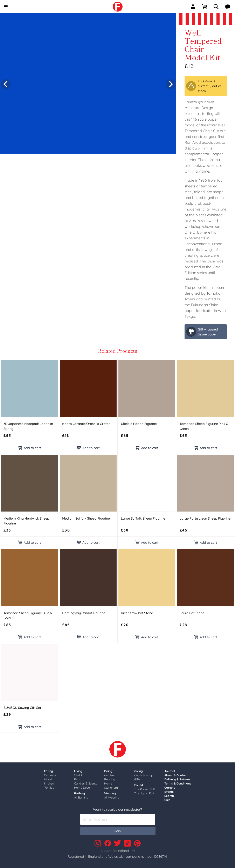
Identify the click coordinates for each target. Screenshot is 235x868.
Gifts (137, 779)
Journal (170, 771)
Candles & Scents (86, 783)
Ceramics (50, 775)
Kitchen (49, 783)
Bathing (80, 793)
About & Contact (176, 775)
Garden (109, 775)
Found (139, 785)
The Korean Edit (145, 789)
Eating (49, 771)
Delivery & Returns (177, 779)
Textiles (49, 788)
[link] (118, 7)
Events (169, 792)
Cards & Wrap (144, 775)
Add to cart (29, 448)
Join (117, 831)
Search (169, 796)
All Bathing (81, 797)
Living (78, 771)
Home (108, 783)
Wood (48, 779)
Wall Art (79, 775)
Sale (167, 800)
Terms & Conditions (178, 783)
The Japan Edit (144, 793)
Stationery (111, 788)
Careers (170, 788)
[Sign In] (195, 7)
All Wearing (112, 797)
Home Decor (82, 788)
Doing (108, 771)
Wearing (110, 793)
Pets (77, 779)
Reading (110, 779)
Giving (139, 771)
